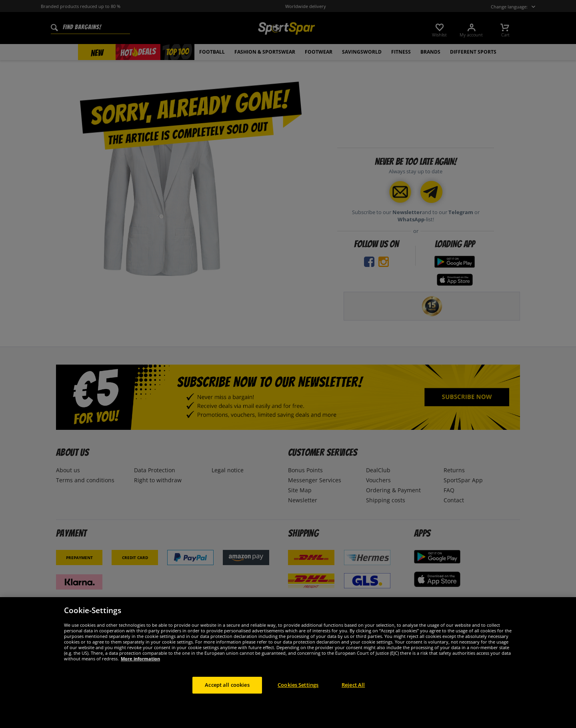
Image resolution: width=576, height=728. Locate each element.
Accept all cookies (227, 698)
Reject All (353, 698)
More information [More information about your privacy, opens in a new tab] (140, 672)
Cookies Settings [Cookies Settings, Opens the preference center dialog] (298, 698)
